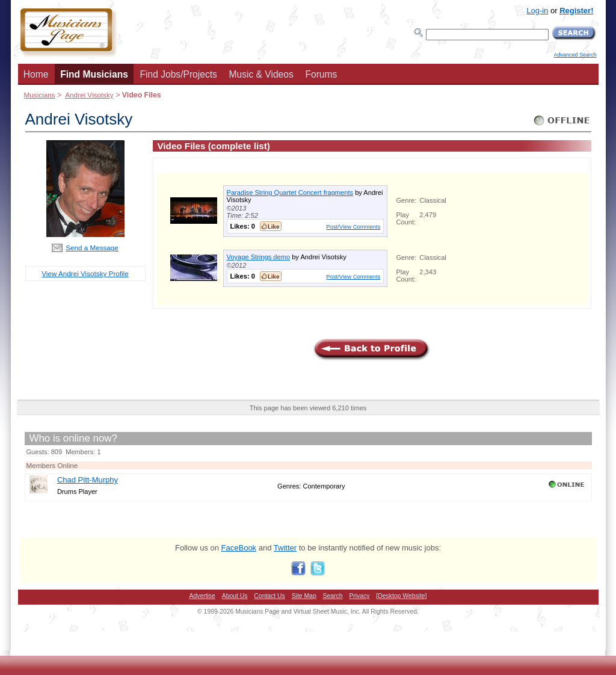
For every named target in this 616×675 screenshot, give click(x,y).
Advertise (202, 596)
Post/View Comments (353, 227)
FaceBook (239, 548)
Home (36, 74)
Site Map (304, 596)
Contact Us (269, 596)
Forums (321, 74)
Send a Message (92, 248)
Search (333, 596)
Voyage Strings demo (259, 257)
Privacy (359, 596)
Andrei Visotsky (89, 95)
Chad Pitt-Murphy (88, 480)
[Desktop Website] (401, 596)
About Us (235, 596)
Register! (576, 11)
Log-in (537, 11)
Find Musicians (94, 74)
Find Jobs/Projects (179, 74)
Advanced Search (575, 55)
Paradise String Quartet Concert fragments (290, 193)
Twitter (285, 548)
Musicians (40, 95)
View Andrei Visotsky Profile (85, 273)
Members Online (52, 465)
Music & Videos (261, 74)
